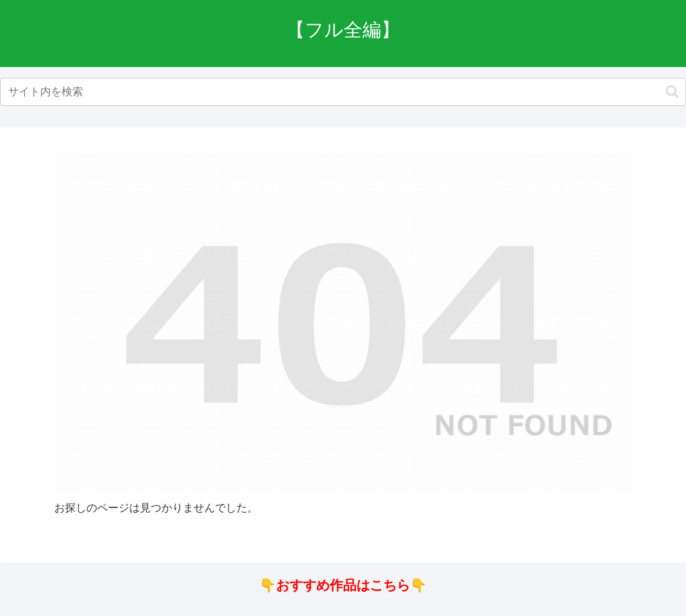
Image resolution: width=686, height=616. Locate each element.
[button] (672, 91)
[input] (343, 92)
